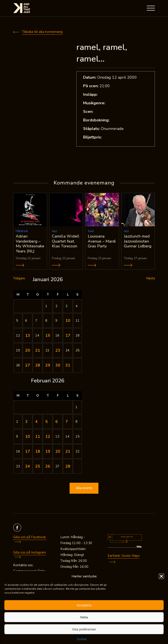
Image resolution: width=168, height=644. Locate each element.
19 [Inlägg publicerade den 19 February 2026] (48, 451)
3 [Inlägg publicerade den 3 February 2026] (26, 422)
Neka (84, 617)
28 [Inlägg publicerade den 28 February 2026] (68, 466)
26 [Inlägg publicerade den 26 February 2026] (48, 466)
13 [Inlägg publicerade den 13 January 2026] (28, 335)
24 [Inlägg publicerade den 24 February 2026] (28, 466)
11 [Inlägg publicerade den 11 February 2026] (38, 436)
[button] (161, 576)
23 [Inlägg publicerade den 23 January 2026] (58, 350)
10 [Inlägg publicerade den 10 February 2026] (28, 436)
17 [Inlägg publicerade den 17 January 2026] (68, 335)
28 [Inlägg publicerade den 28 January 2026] (38, 365)
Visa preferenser (84, 629)
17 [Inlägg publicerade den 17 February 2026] (28, 451)
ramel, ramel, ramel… (102, 53)
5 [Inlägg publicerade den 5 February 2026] (46, 422)
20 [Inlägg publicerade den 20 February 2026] (58, 451)
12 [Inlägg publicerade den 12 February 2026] (48, 436)
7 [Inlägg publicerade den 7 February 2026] (67, 422)
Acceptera (84, 605)
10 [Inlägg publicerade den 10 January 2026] (68, 321)
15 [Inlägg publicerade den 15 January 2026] (48, 335)
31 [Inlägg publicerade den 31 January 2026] (68, 365)
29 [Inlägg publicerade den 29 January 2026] (48, 365)
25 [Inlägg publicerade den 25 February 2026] (38, 466)
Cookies (82, 639)
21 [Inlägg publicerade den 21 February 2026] (68, 451)
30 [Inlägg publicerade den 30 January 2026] (58, 365)
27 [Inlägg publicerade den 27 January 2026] (28, 365)
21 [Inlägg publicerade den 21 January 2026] (38, 350)
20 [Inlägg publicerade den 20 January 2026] (28, 350)
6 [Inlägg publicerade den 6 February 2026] (57, 422)
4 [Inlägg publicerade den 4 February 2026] (36, 422)
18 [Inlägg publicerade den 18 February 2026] (38, 451)
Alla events (84, 488)
